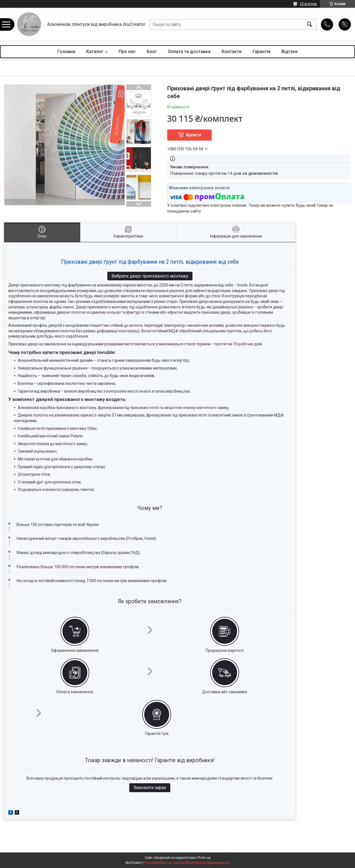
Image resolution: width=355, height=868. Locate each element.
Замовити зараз (150, 788)
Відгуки (290, 52)
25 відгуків (308, 4)
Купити (194, 135)
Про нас (127, 52)
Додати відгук (345, 24)
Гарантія (262, 52)
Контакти (232, 52)
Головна (66, 52)
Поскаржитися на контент (165, 863)
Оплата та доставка (189, 52)
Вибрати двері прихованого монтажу (150, 276)
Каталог (95, 52)
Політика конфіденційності (209, 863)
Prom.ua (204, 858)
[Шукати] (310, 24)
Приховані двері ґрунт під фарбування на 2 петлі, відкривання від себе (150, 262)
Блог (152, 52)
